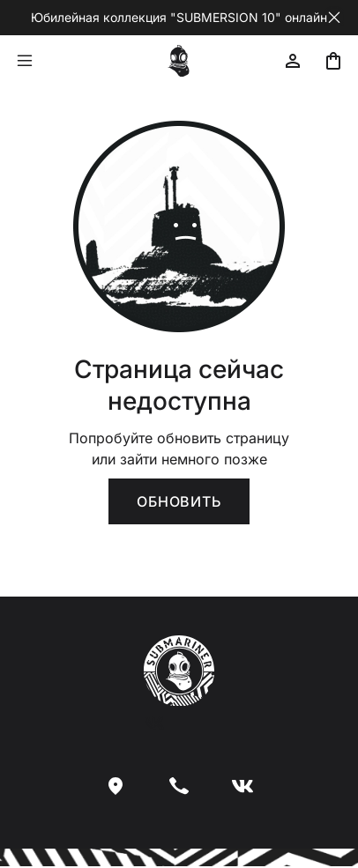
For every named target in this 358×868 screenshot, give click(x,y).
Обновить (179, 501)
